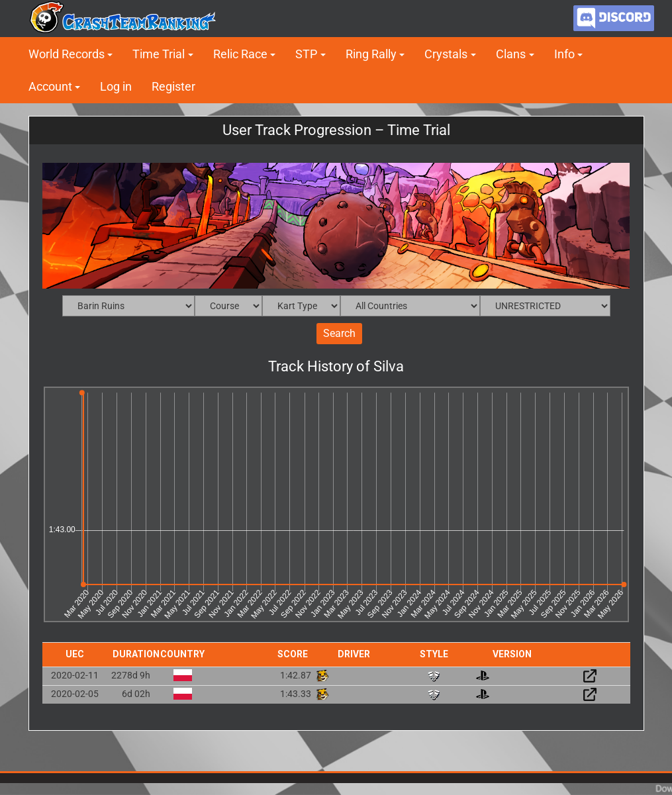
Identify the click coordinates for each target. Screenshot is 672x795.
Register (173, 86)
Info (564, 54)
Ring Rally (371, 54)
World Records (67, 54)
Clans (511, 54)
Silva (389, 368)
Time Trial (159, 54)
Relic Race (240, 54)
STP (306, 54)
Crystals (446, 54)
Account (50, 86)
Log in (116, 86)
